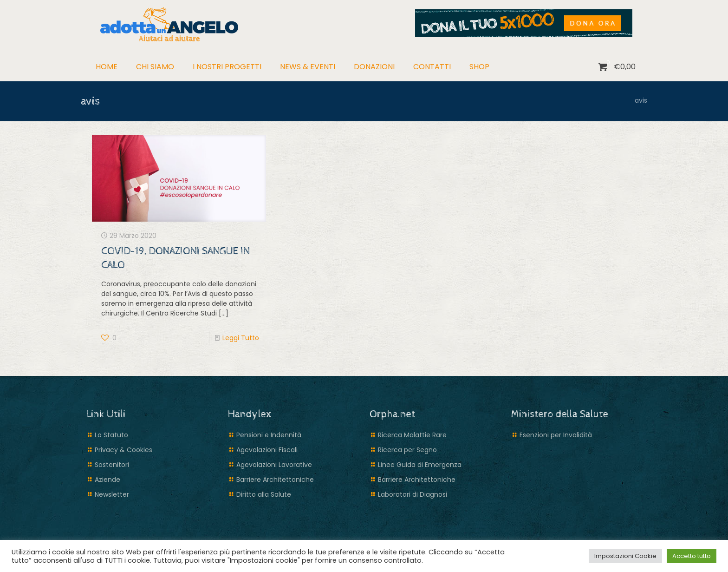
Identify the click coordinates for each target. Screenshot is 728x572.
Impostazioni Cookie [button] (625, 556)
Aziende (107, 480)
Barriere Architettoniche (275, 480)
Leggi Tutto (241, 338)
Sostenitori (112, 465)
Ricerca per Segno (407, 450)
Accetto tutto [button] (692, 556)
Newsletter (112, 494)
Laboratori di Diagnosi (413, 494)
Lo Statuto (111, 435)
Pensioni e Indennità (269, 435)
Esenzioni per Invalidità (556, 435)
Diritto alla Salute (264, 494)
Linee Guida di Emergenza (420, 465)
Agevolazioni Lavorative (274, 465)
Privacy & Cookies (123, 450)
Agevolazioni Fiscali (267, 450)
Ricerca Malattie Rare (412, 435)
